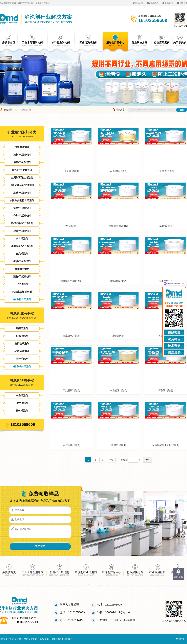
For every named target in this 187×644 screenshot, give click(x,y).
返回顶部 (178, 577)
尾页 (111, 460)
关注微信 (154, 3)
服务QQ (183, 3)
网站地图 (139, 3)
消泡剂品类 (26, 110)
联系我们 (169, 3)
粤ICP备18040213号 (62, 639)
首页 (16, 110)
